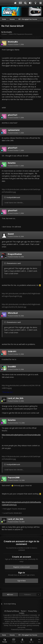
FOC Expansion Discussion (23, 34)
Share (10, 595)
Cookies (22, 613)
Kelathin (12, 163)
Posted (16, 44)
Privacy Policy (32, 611)
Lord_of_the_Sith (16, 398)
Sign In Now (21, 581)
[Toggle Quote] (5, 197)
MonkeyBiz (8, 32)
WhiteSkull (13, 313)
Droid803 (12, 367)
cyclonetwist (14, 130)
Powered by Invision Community (22, 629)
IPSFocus (16, 611)
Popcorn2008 (14, 478)
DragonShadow (15, 254)
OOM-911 (12, 351)
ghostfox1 (13, 115)
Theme (24, 611)
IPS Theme (8, 611)
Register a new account (22, 567)
